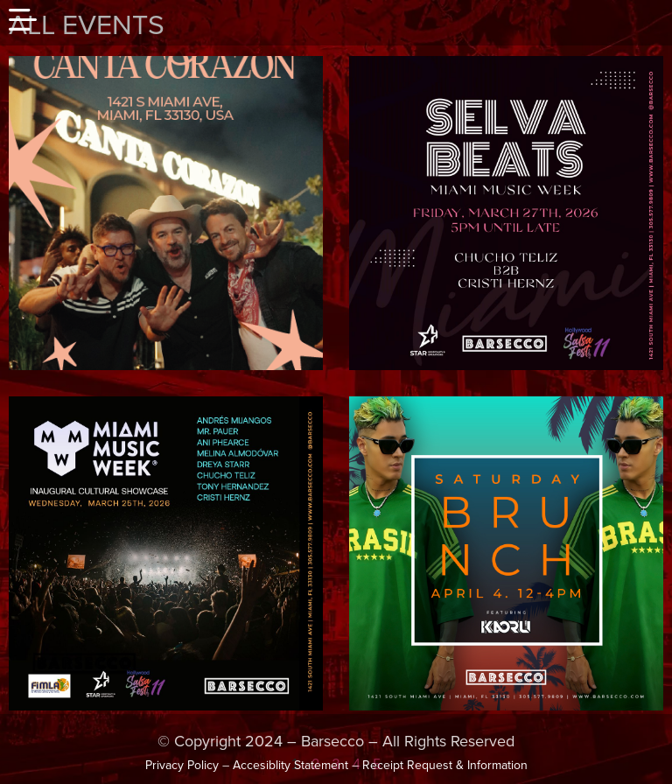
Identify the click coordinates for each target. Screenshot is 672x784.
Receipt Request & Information (445, 765)
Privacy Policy (182, 765)
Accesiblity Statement (290, 765)
